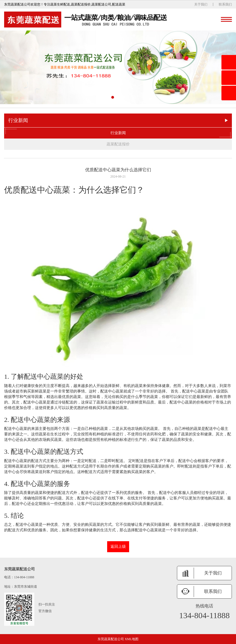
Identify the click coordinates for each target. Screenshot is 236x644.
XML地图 (132, 639)
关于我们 (201, 4)
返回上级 (118, 547)
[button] (113, 97)
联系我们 (225, 4)
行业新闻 (118, 133)
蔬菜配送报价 (118, 144)
